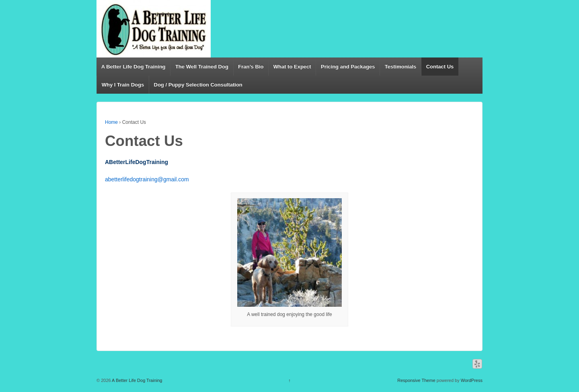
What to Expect (292, 67)
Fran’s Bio (251, 67)
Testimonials (401, 67)
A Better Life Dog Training (133, 67)
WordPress (472, 380)
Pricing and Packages (348, 67)
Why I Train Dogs (123, 85)
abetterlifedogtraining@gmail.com (147, 179)
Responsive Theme (416, 380)
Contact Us (440, 67)
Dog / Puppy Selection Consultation (198, 85)
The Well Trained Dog (202, 67)
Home (111, 122)
